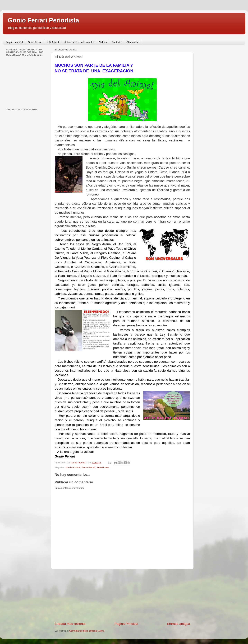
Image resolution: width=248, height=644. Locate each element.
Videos (103, 42)
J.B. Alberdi (53, 42)
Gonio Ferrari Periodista (43, 20)
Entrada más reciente (70, 624)
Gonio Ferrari (35, 42)
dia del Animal (73, 467)
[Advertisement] (122, 595)
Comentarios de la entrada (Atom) (87, 631)
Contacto (117, 42)
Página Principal (126, 624)
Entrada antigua (179, 624)
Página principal (14, 42)
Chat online (133, 42)
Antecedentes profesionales (79, 42)
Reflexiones (103, 467)
